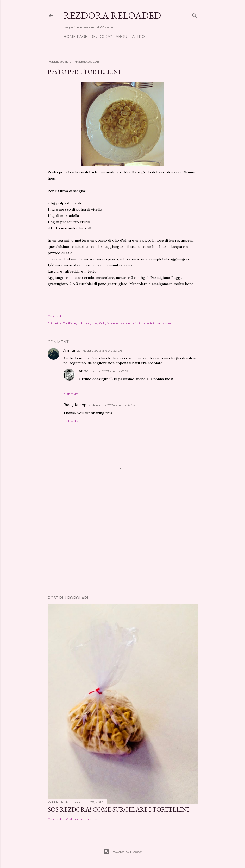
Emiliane (69, 323)
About (122, 37)
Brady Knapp (75, 405)
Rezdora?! (102, 37)
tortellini (148, 323)
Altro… (140, 37)
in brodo (84, 323)
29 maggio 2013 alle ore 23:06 (99, 351)
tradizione (163, 323)
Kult (102, 323)
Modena (113, 323)
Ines (95, 323)
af (81, 371)
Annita (69, 350)
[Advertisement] (123, 546)
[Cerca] (194, 14)
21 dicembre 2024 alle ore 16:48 (112, 405)
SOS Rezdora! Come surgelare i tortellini (118, 809)
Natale (125, 323)
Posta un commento (81, 819)
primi (136, 323)
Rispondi (71, 394)
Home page (75, 37)
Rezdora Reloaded (112, 15)
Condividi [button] (55, 316)
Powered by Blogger (123, 852)
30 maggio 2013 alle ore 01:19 (106, 371)
